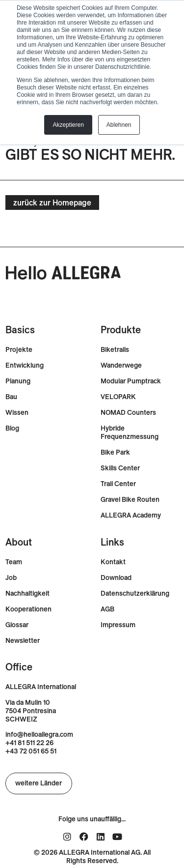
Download (116, 578)
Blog (12, 428)
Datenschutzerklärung (135, 593)
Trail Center (118, 484)
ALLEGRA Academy (131, 515)
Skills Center (120, 468)
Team (14, 562)
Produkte (121, 330)
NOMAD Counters (128, 413)
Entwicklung (25, 365)
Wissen (17, 413)
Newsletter (23, 641)
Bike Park (115, 452)
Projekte (19, 350)
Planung (18, 381)
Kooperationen (28, 609)
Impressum (118, 625)
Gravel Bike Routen (130, 500)
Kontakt (113, 562)
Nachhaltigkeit (27, 593)
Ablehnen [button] (119, 125)
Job (11, 578)
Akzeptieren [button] (68, 125)
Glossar (17, 625)
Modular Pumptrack (131, 381)
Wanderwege (121, 365)
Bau (11, 397)
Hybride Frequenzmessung (130, 433)
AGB (107, 609)
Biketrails (115, 350)
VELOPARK (118, 397)
